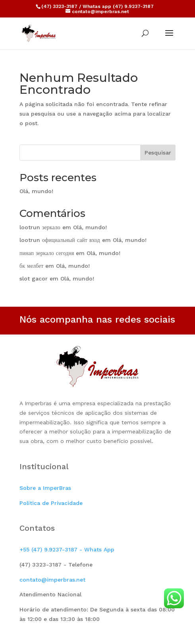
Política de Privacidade (51, 503)
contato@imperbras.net (52, 580)
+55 (67, 549)
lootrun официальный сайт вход (60, 240)
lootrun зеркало (40, 227)
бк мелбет (31, 266)
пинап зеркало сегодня (47, 253)
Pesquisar (158, 153)
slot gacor (34, 278)
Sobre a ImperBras (45, 488)
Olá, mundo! (36, 191)
